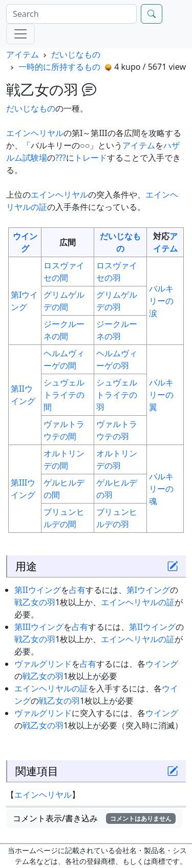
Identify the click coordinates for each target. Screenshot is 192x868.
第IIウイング (38, 590)
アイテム (23, 54)
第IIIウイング (39, 627)
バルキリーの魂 (161, 489)
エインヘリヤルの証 (138, 602)
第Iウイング (148, 590)
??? (61, 158)
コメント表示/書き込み (94, 818)
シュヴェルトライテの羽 (117, 395)
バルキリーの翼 (161, 395)
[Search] (71, 14)
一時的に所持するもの (59, 67)
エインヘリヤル (35, 133)
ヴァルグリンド (43, 664)
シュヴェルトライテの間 (64, 395)
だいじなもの (76, 54)
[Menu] (20, 34)
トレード (91, 158)
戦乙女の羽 (35, 602)
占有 (77, 590)
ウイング (162, 664)
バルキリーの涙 (161, 301)
